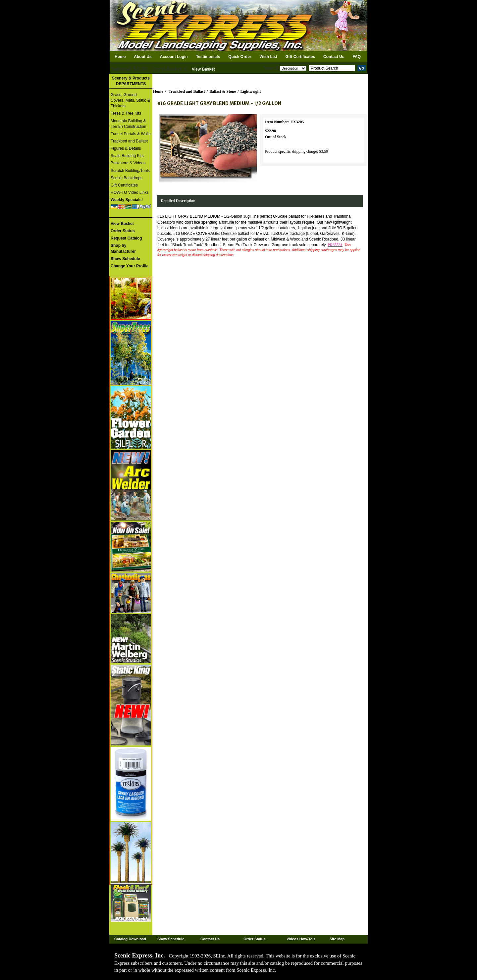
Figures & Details (126, 148)
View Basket (203, 69)
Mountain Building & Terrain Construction (128, 124)
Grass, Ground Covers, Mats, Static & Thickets (130, 100)
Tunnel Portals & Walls (131, 134)
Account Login (174, 57)
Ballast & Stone (223, 91)
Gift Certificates (300, 57)
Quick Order (240, 57)
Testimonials (208, 57)
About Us (143, 57)
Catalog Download (130, 939)
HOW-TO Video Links (130, 192)
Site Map (337, 939)
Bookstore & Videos (128, 163)
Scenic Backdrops (127, 178)
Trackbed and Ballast (129, 141)
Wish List (268, 57)
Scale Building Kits (127, 156)
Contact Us (334, 57)
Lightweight (251, 91)
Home (120, 57)
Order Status (255, 939)
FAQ (357, 57)
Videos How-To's (301, 939)
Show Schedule (171, 939)
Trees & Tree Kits (126, 113)
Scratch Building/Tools (130, 171)
